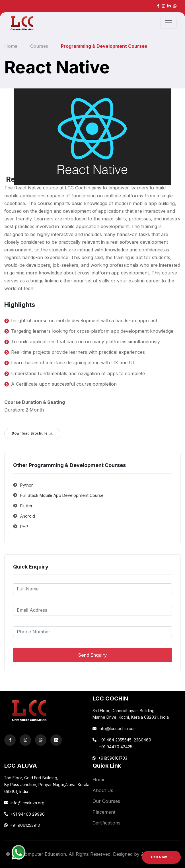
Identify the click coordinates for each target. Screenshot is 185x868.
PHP (24, 527)
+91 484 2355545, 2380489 (125, 740)
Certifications (106, 823)
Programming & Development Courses (104, 46)
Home (11, 46)
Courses (39, 46)
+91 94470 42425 (116, 747)
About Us (103, 790)
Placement (104, 812)
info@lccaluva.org (27, 803)
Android (28, 516)
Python (27, 485)
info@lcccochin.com (118, 728)
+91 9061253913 (25, 825)
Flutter (26, 506)
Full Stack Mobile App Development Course (62, 495)
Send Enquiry (92, 655)
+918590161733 (113, 758)
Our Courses (106, 801)
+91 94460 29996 (28, 814)
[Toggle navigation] (168, 23)
